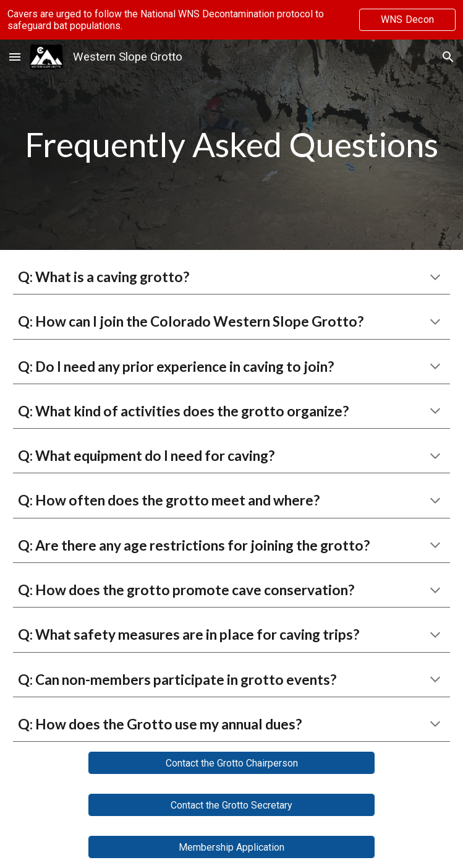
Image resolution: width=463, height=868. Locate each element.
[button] (15, 57)
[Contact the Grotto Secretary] (231, 805)
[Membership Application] (231, 847)
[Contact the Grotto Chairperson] (231, 763)
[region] (231, 20)
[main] (231, 145)
